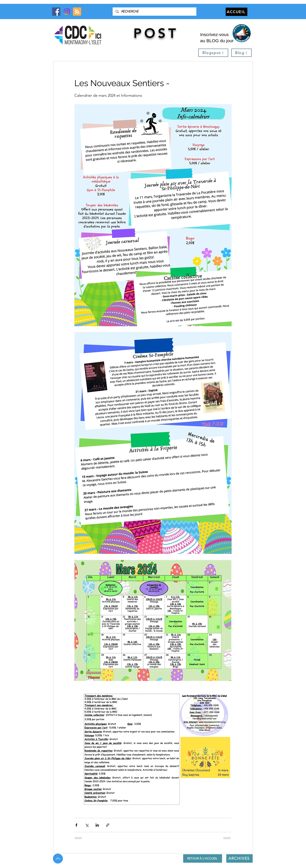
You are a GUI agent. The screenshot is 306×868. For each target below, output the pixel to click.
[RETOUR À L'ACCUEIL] (203, 858)
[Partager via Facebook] (76, 825)
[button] (241, 33)
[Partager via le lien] (108, 825)
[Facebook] (56, 12)
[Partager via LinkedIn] (97, 825)
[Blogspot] (213, 53)
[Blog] (241, 53)
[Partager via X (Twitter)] (87, 825)
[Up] (58, 859)
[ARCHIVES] (239, 858)
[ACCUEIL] (237, 12)
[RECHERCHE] (154, 12)
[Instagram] (67, 12)
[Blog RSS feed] (77, 12)
